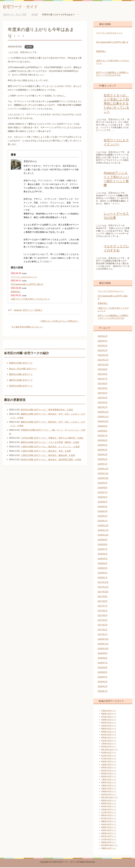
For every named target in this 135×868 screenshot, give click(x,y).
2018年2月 (103, 573)
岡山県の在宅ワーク (109, 807)
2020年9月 (103, 427)
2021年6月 (103, 384)
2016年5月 (103, 673)
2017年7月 (103, 607)
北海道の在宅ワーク (109, 711)
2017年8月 (103, 602)
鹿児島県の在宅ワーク (109, 846)
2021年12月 (103, 356)
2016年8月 (103, 659)
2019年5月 (103, 502)
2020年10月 (103, 422)
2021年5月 (103, 389)
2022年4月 (103, 337)
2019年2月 (103, 517)
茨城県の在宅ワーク (109, 732)
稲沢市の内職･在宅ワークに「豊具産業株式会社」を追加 (47, 410)
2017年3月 (103, 626)
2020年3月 (103, 455)
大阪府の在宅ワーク (109, 789)
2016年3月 (103, 682)
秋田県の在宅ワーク (109, 723)
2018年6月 (103, 555)
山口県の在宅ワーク (109, 813)
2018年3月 (103, 569)
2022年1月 (103, 351)
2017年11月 (103, 588)
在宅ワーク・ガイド (24, 7)
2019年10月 (103, 479)
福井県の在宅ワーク (109, 762)
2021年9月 (103, 370)
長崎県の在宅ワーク (109, 834)
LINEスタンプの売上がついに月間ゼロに (60, 322)
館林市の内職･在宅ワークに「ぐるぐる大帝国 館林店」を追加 (50, 443)
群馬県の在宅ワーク (109, 738)
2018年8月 (103, 545)
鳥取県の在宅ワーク (109, 801)
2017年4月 (103, 621)
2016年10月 (103, 649)
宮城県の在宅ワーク (109, 720)
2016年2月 (103, 687)
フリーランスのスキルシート (24, 278)
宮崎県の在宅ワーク (109, 843)
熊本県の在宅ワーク (109, 837)
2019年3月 (103, 512)
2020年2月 (103, 460)
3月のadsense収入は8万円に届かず (27, 285)
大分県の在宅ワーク (109, 840)
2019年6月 (103, 498)
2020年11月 (103, 417)
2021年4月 (103, 394)
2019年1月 (103, 521)
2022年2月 (103, 346)
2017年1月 (103, 635)
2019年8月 (103, 488)
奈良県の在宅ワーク (109, 795)
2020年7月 (103, 436)
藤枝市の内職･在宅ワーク (21, 381)
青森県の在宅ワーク (109, 714)
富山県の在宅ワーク (109, 756)
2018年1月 (103, 578)
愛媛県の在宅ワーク (109, 822)
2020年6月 (103, 441)
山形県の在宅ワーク (109, 726)
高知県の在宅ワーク (109, 825)
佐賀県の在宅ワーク (109, 831)
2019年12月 (103, 469)
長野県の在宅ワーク (109, 768)
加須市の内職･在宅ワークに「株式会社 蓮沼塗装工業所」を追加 (51, 460)
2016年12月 (103, 640)
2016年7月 (103, 663)
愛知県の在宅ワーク (109, 777)
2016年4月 (103, 678)
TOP (15, 15)
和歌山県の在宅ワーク (109, 798)
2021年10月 (103, 365)
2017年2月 (103, 630)
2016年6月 (103, 668)
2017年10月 (103, 592)
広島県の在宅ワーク (109, 810)
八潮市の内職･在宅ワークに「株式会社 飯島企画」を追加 (48, 456)
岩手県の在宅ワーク (109, 717)
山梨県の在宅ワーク (109, 765)
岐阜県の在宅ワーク (109, 771)
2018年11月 (103, 531)
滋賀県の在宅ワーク (109, 783)
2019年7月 (103, 493)
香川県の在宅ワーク (109, 819)
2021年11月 (103, 361)
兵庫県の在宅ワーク (109, 792)
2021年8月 (103, 375)
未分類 (29, 47)
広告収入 (38, 311)
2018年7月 (103, 550)
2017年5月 (103, 616)
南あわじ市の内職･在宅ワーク (23, 369)
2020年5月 (103, 446)
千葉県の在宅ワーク (109, 744)
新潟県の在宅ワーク (109, 753)
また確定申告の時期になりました (27, 328)
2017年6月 (103, 611)
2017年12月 (103, 583)
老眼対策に (16, 292)
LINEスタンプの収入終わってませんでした (30, 300)
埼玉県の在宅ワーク (109, 741)
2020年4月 (103, 450)
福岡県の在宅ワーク (109, 828)
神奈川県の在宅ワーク (109, 750)
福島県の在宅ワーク (109, 729)
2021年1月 (103, 408)
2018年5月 (103, 559)
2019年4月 (103, 507)
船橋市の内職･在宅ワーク (21, 364)
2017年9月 (103, 597)
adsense (18, 311)
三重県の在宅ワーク (109, 780)
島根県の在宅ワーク (109, 804)
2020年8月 (103, 432)
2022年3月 (103, 342)
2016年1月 (103, 692)
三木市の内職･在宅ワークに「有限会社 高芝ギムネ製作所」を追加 (52, 439)
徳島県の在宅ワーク (109, 816)
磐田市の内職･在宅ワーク (21, 375)
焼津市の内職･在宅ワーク (21, 386)
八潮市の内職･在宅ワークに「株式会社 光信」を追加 (46, 452)
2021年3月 (103, 398)
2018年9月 (103, 540)
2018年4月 (103, 564)
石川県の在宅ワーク (109, 759)
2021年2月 (103, 403)
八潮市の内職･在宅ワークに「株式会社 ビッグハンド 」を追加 (50, 447)
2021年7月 (103, 379)
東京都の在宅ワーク (109, 747)
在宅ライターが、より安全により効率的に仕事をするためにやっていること (116, 104)
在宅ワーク (28, 311)
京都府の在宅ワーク (109, 786)
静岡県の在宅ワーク (109, 774)
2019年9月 (103, 484)
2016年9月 (103, 654)
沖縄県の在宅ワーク (109, 849)
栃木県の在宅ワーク (109, 735)
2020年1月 (103, 465)
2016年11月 (103, 644)
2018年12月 (103, 526)
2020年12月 (103, 413)
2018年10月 (103, 536)
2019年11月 (103, 474)
